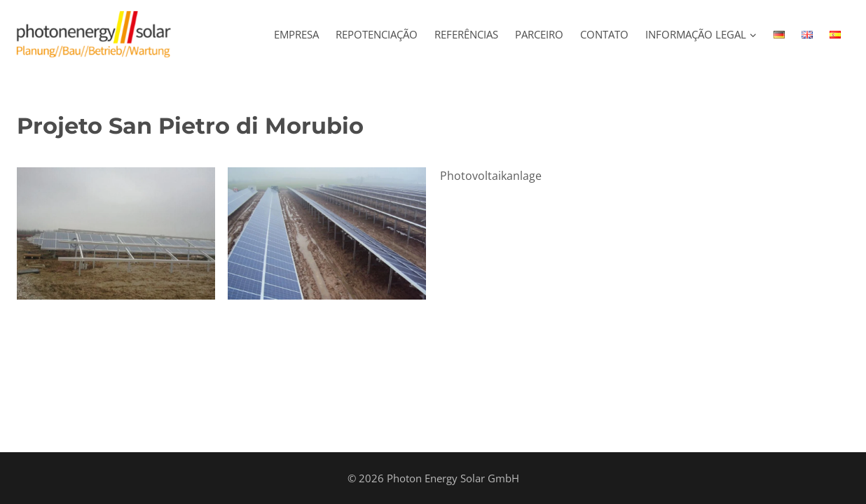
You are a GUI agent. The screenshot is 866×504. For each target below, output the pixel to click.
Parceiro (539, 34)
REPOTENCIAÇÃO (377, 34)
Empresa (296, 34)
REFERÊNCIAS (466, 34)
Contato (604, 34)
